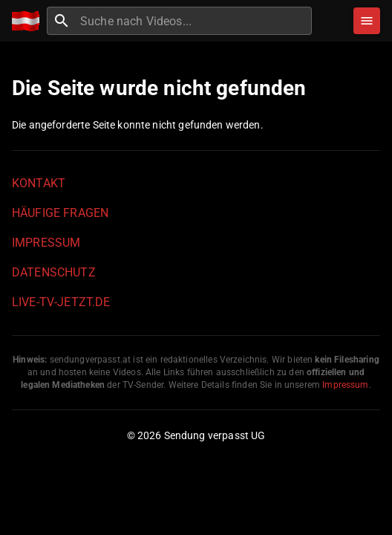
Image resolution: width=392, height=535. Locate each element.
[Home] (29, 21)
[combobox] (194, 21)
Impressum (46, 243)
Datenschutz (54, 272)
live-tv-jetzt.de (61, 302)
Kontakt (39, 183)
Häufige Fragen (60, 213)
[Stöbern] (367, 21)
